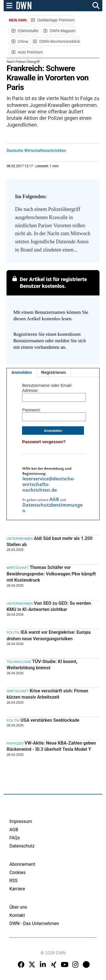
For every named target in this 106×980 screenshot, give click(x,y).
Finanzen (15, 743)
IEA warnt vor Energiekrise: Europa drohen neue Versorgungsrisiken (49, 635)
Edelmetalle (28, 31)
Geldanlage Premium (56, 20)
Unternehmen (20, 539)
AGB (54, 499)
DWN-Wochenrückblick (60, 41)
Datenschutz (22, 846)
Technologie (19, 662)
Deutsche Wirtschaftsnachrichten (36, 151)
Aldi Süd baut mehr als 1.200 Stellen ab (49, 541)
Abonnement (22, 864)
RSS (13, 881)
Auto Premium (30, 52)
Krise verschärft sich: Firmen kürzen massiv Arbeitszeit (47, 694)
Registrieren (54, 372)
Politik (13, 633)
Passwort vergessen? (44, 442)
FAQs (15, 838)
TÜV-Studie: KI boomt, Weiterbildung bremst (42, 665)
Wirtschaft (18, 568)
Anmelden (22, 372)
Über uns (18, 907)
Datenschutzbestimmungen (52, 508)
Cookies (17, 872)
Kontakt (17, 915)
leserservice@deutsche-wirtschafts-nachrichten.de (48, 484)
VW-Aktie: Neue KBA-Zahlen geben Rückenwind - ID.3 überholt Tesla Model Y (51, 746)
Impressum (21, 821)
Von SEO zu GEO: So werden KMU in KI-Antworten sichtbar (49, 606)
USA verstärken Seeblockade (50, 720)
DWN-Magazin (63, 31)
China (23, 41)
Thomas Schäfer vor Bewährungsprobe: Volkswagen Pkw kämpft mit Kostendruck (51, 574)
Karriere (17, 889)
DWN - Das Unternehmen (34, 923)
